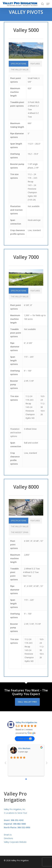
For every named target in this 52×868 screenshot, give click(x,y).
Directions (8, 838)
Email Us (8, 835)
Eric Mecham (24, 748)
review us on (25, 739)
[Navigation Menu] (48, 4)
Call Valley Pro (27, 702)
